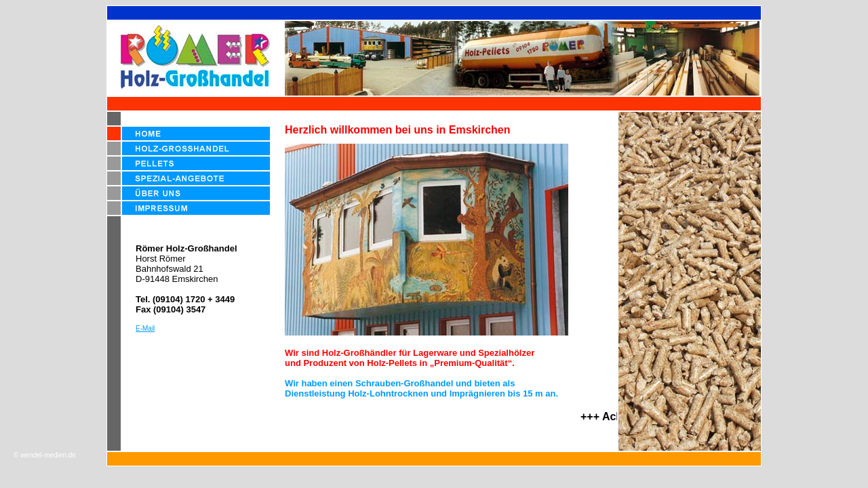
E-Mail (145, 328)
